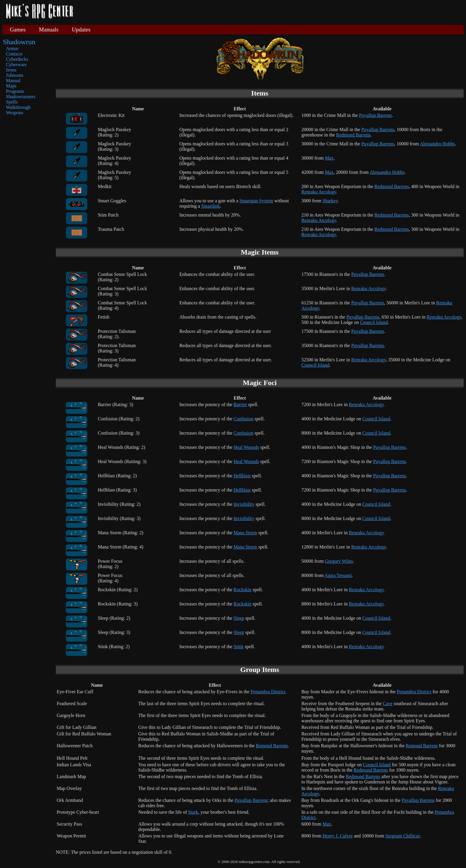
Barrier (240, 404)
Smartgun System (256, 201)
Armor (12, 49)
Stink (239, 647)
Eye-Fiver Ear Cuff (75, 692)
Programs (15, 91)
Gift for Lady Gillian (77, 727)
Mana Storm (245, 533)
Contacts (14, 54)
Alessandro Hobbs (437, 144)
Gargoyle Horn (71, 715)
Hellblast (242, 476)
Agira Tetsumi (338, 575)
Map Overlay (69, 788)
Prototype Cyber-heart (78, 812)
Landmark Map (71, 776)
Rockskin (242, 590)
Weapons (15, 113)
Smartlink (211, 206)
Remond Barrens (272, 746)
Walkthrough (18, 107)
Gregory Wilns (339, 561)
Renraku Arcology (319, 192)
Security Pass (69, 824)
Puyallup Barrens (376, 115)
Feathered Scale (72, 704)
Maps (11, 86)
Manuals (49, 30)
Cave (388, 704)
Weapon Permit (71, 836)
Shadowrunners (21, 97)
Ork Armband (70, 800)
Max (329, 158)
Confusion (244, 419)
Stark (193, 812)
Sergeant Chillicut (402, 836)
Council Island (374, 322)
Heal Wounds (246, 447)
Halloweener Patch (75, 746)
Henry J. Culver (337, 836)
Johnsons (15, 75)
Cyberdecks (17, 59)
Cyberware (16, 65)
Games (18, 30)
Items (11, 70)
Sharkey (330, 201)
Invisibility (244, 504)
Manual (13, 81)
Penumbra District (268, 692)
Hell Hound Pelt (72, 758)
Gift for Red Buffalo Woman (84, 734)
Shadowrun (19, 42)
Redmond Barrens (353, 135)
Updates (81, 30)
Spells (12, 102)
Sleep (239, 618)
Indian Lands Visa (74, 765)
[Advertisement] (271, 12)
